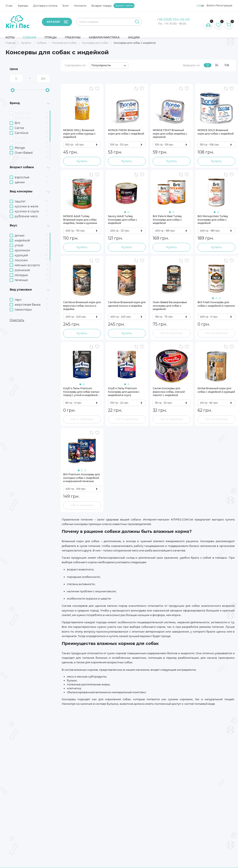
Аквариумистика (104, 37)
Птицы (51, 37)
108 (227, 65)
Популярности (101, 65)
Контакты (80, 6)
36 (217, 65)
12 (208, 65)
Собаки (30, 37)
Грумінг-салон (124, 6)
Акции (134, 37)
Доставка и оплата (45, 6)
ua (202, 6)
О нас (9, 6)
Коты (10, 37)
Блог (66, 6)
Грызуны (73, 37)
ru (198, 6)
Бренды (23, 6)
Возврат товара (101, 6)
